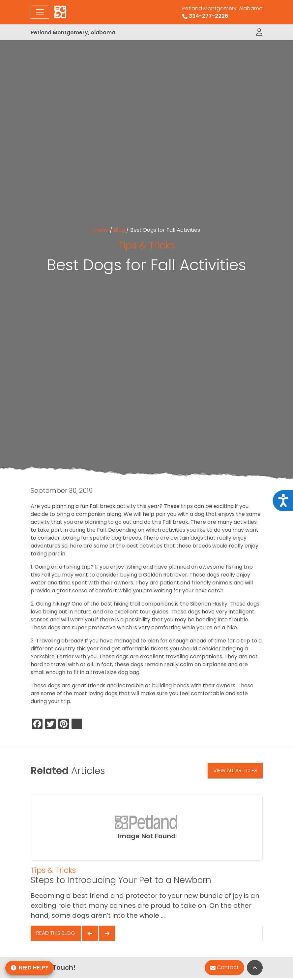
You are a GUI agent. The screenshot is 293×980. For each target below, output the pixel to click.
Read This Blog (56, 933)
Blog (119, 230)
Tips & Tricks (147, 245)
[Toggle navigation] (40, 12)
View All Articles (235, 771)
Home (101, 230)
